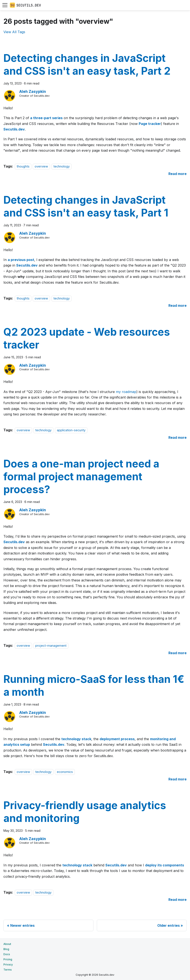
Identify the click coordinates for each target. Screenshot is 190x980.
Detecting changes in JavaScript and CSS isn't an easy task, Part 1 (86, 206)
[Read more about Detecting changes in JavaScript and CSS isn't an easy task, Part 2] (177, 174)
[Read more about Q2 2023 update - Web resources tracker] (177, 437)
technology (62, 166)
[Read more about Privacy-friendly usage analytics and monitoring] (177, 900)
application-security (71, 430)
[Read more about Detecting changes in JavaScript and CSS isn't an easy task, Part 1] (177, 305)
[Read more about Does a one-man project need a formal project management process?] (177, 653)
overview (41, 166)
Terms (8, 970)
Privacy (8, 964)
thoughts (23, 166)
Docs (7, 954)
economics (65, 772)
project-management (51, 646)
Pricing (8, 959)
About (7, 944)
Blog (6, 949)
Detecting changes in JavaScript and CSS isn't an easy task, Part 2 (87, 64)
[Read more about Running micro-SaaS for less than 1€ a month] (177, 779)
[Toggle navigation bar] (5, 5)
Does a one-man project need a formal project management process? (81, 477)
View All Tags (14, 32)
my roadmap (126, 392)
